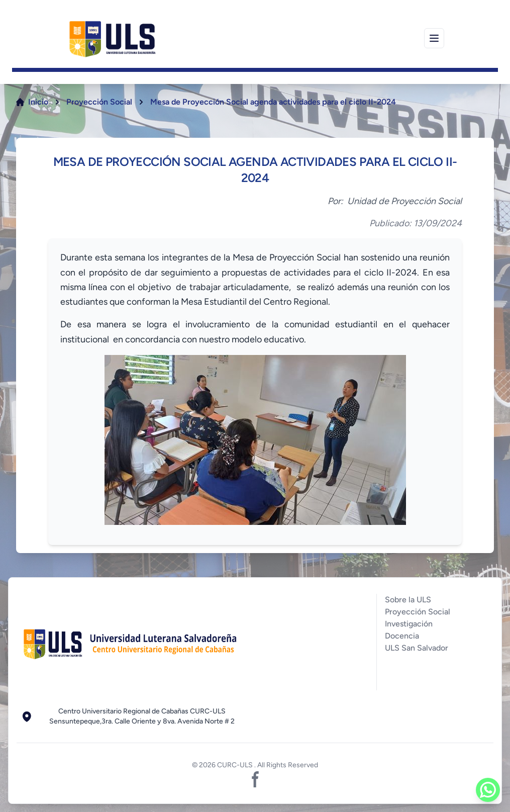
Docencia (402, 636)
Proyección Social (99, 102)
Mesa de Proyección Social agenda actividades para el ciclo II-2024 (273, 102)
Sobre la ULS (408, 600)
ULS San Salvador (417, 648)
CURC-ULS (236, 765)
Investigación (409, 624)
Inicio (38, 102)
